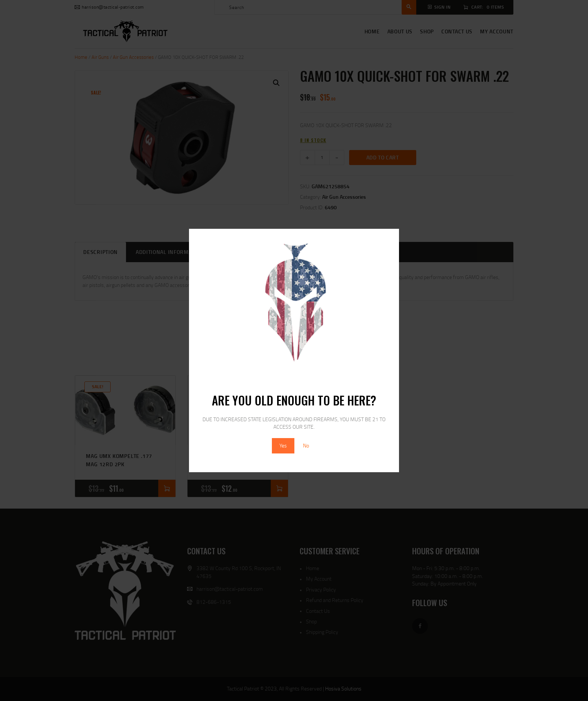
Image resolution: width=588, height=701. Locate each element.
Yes (283, 445)
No (306, 445)
